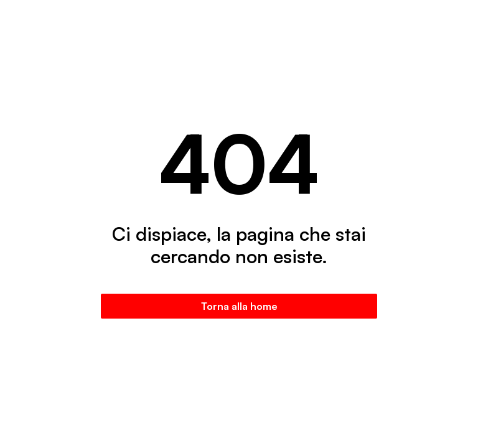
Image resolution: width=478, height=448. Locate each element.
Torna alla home (239, 306)
